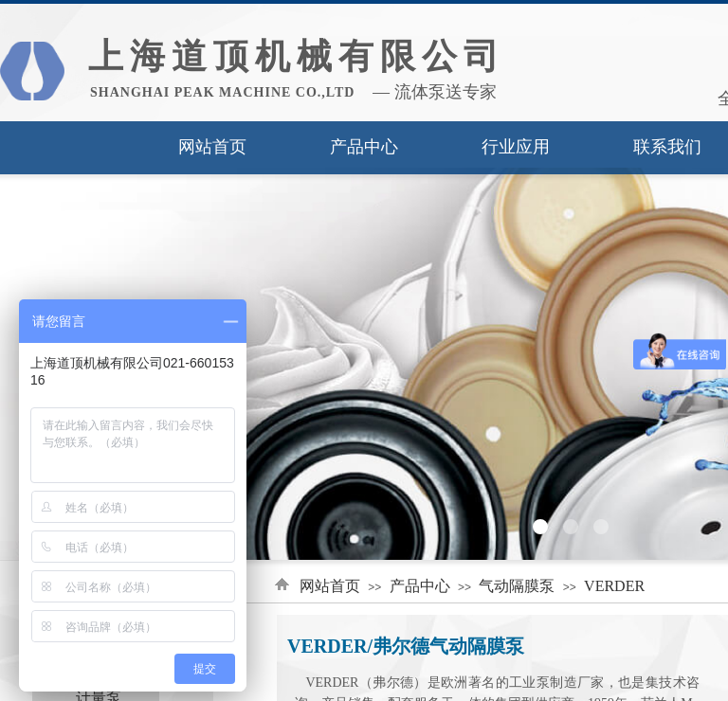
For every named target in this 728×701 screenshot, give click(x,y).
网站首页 (212, 147)
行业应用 (516, 147)
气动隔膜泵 (517, 586)
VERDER (614, 586)
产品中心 (364, 147)
